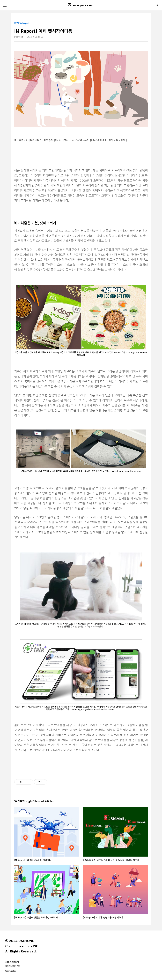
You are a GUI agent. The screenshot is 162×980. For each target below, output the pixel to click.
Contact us (11, 971)
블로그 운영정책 (12, 962)
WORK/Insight (21, 23)
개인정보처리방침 (13, 966)
